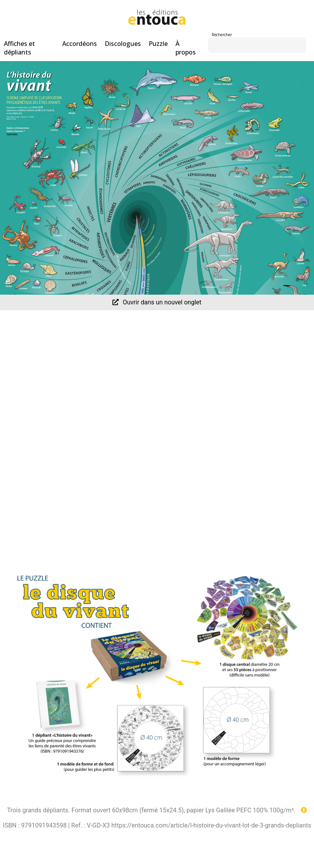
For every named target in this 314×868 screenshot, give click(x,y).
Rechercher (222, 35)
